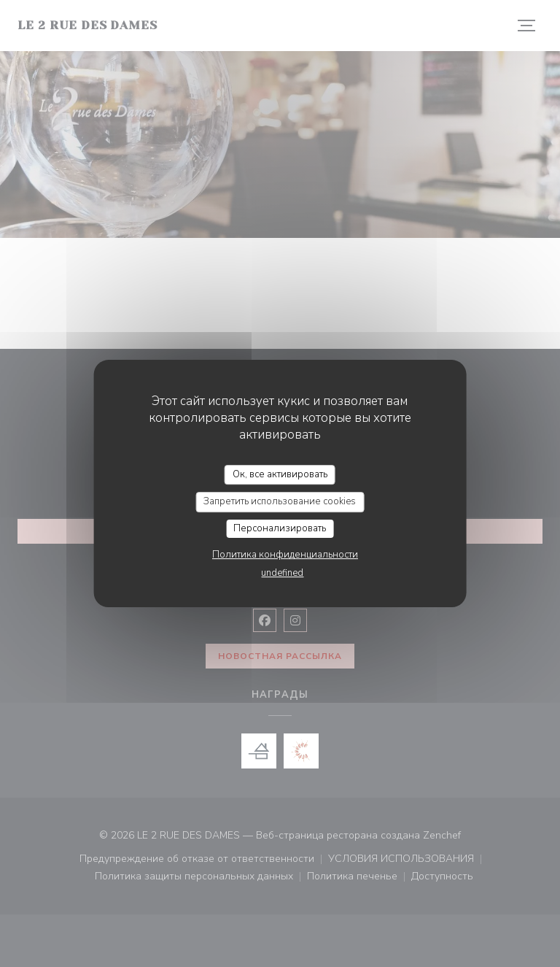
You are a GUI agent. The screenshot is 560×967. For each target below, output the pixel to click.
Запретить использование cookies (280, 501)
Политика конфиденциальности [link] (285, 555)
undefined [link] (282, 573)
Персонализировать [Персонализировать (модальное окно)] (280, 528)
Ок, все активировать (280, 474)
